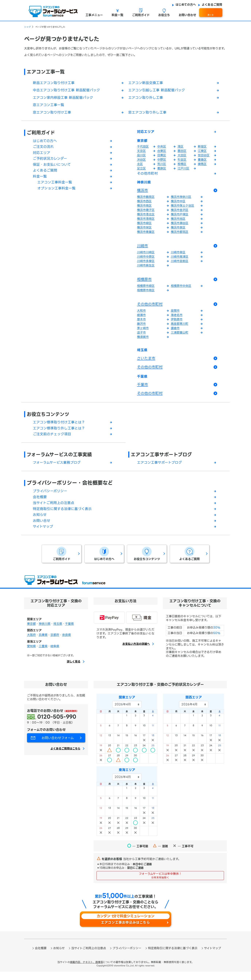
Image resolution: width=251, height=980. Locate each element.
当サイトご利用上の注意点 (55, 510)
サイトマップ (43, 535)
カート (211, 15)
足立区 (141, 171)
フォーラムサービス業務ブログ (58, 469)
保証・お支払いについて (53, 167)
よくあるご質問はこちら (65, 757)
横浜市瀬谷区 (180, 227)
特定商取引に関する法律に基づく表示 (64, 516)
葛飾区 (162, 171)
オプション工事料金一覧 (57, 192)
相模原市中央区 (181, 289)
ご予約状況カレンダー (51, 161)
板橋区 (182, 166)
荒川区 (162, 166)
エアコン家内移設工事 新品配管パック (64, 98)
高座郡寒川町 (180, 327)
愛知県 (31, 654)
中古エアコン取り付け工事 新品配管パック (68, 91)
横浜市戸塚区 (180, 218)
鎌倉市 (175, 332)
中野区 (162, 162)
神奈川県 (145, 186)
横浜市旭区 (178, 222)
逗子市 (141, 336)
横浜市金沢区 (180, 214)
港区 (180, 149)
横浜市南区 (144, 209)
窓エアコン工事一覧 (49, 106)
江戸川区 (183, 171)
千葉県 (143, 381)
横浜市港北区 (146, 218)
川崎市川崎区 (146, 256)
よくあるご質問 (46, 173)
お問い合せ (42, 529)
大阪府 (31, 643)
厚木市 (141, 323)
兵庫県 (43, 643)
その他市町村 (148, 176)
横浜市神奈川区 (181, 201)
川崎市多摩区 (146, 265)
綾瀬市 (141, 319)
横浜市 (142, 194)
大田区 (182, 158)
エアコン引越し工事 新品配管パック (158, 91)
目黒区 (162, 158)
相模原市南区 (146, 294)
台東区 (162, 153)
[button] (94, 13)
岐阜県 (55, 654)
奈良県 (66, 643)
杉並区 (182, 162)
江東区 (202, 153)
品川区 (141, 158)
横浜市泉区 (178, 231)
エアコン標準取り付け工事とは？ (60, 428)
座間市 (175, 314)
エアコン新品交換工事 (147, 83)
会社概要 (40, 504)
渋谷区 (141, 162)
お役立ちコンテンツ (50, 419)
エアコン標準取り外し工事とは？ (60, 434)
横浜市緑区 (144, 227)
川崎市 (142, 249)
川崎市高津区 (180, 260)
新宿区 (202, 149)
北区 (140, 166)
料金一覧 (40, 180)
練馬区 (202, 166)
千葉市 (142, 390)
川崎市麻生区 (146, 269)
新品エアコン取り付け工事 (55, 83)
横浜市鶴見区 (146, 201)
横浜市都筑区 (180, 236)
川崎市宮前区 (180, 265)
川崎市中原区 (146, 260)
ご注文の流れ (44, 149)
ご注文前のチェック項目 (53, 440)
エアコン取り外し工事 (147, 98)
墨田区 (182, 153)
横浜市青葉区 (146, 236)
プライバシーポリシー (51, 498)
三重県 (43, 654)
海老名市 (177, 319)
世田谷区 (204, 158)
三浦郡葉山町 (180, 336)
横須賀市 (143, 341)
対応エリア (42, 155)
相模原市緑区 (146, 289)
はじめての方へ (45, 142)
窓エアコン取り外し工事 (148, 114)
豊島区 (202, 162)
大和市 (141, 314)
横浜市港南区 (146, 222)
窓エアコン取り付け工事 (53, 114)
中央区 (162, 149)
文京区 (141, 153)
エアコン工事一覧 (47, 72)
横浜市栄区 (144, 231)
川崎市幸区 (178, 256)
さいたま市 (146, 363)
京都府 (55, 643)
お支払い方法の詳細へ (136, 652)
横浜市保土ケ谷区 (182, 209)
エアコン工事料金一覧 (56, 186)
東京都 (143, 143)
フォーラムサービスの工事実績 (62, 461)
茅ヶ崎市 (143, 332)
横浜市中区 (178, 205)
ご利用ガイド (42, 134)
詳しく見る (74, 670)
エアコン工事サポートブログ (164, 461)
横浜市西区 (144, 205)
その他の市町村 (150, 308)
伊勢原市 (177, 323)
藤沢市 (141, 327)
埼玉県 (143, 354)
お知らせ (40, 522)
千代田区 (143, 149)
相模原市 (144, 283)
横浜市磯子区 (146, 214)
